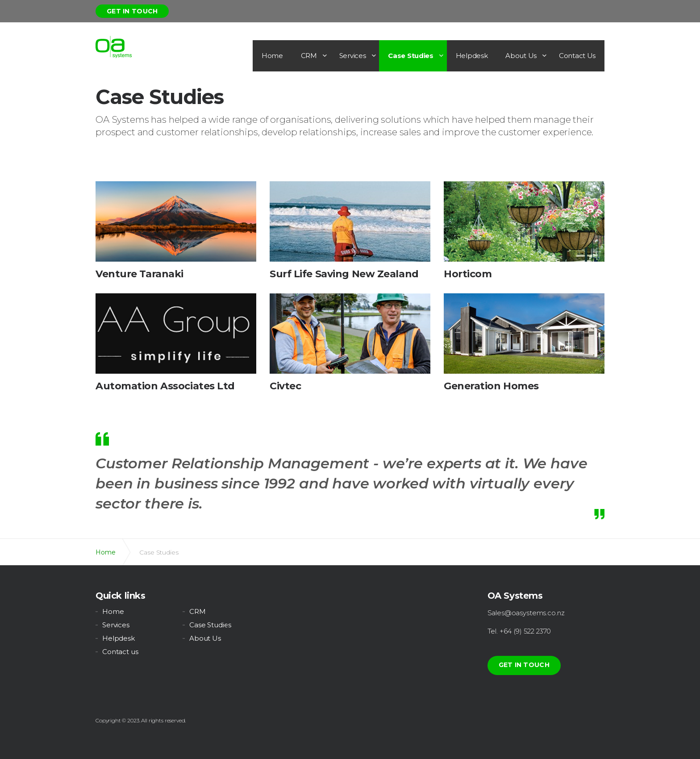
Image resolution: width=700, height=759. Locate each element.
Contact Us (577, 56)
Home (272, 56)
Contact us (120, 652)
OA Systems (114, 47)
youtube (349, 598)
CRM (309, 56)
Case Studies (410, 56)
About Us (521, 56)
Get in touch (132, 11)
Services (353, 56)
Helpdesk (472, 56)
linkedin (325, 598)
